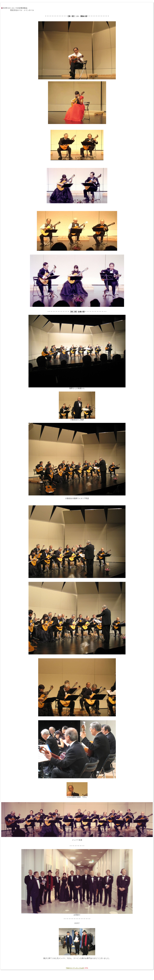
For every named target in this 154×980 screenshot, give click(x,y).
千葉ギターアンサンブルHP (75, 968)
